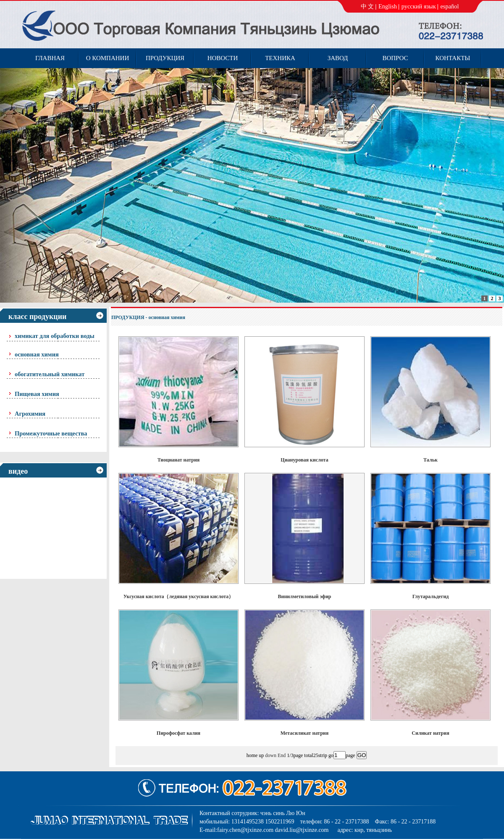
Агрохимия (30, 414)
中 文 (367, 6)
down (271, 755)
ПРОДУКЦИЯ (128, 317)
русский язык (419, 6)
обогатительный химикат (50, 374)
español (449, 6)
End (282, 755)
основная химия (37, 354)
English (388, 6)
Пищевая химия (37, 394)
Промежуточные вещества (51, 433)
